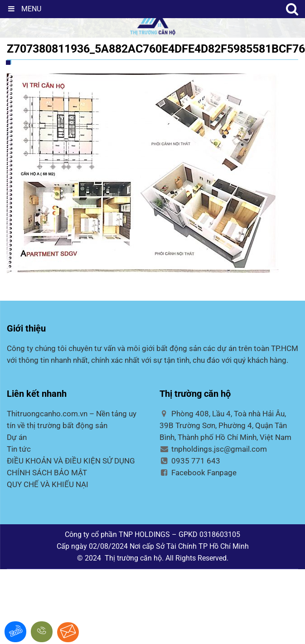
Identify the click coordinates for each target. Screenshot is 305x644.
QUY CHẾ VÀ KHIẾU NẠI (48, 484)
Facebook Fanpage (198, 473)
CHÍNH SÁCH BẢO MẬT (47, 473)
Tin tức (19, 449)
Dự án (17, 437)
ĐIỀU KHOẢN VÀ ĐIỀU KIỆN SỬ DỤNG (71, 461)
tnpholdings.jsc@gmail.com (213, 449)
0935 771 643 (190, 461)
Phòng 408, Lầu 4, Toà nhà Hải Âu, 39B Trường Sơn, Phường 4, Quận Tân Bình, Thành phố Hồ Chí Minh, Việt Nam (225, 425)
